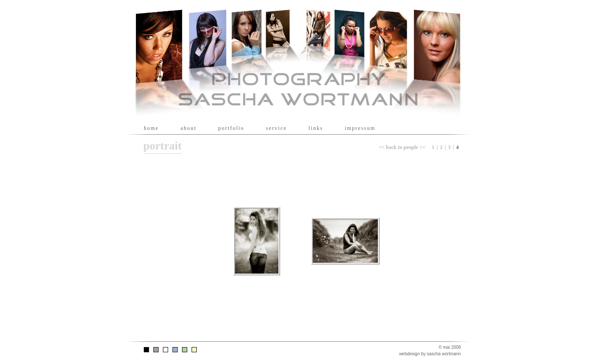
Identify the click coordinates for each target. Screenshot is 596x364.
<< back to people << (402, 147)
